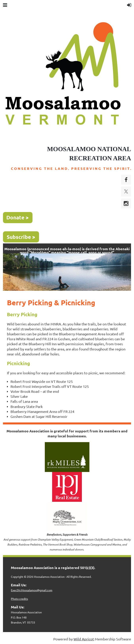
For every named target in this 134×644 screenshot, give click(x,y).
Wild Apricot (84, 639)
